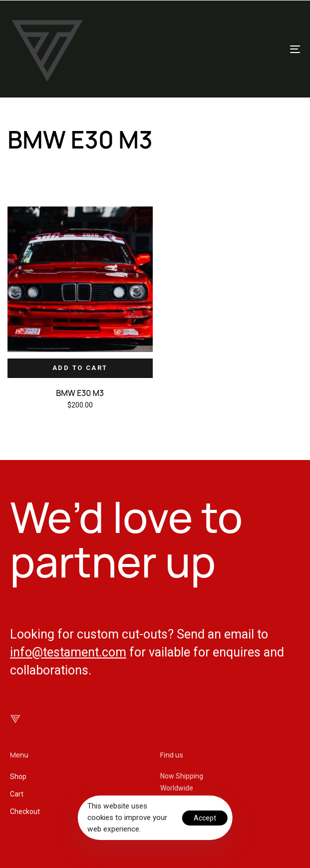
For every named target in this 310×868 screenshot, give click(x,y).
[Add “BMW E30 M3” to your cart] (80, 368)
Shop (18, 776)
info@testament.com (68, 652)
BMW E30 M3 (80, 393)
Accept (205, 818)
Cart (17, 794)
